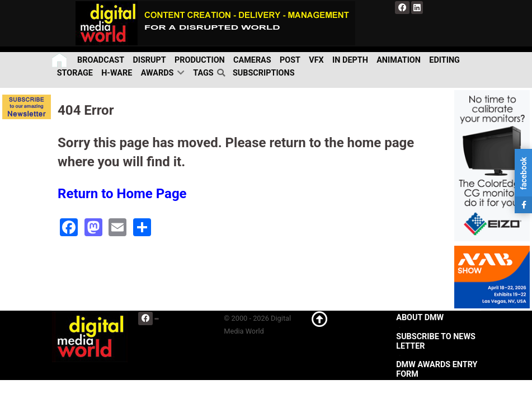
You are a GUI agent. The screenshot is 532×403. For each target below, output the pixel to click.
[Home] (60, 60)
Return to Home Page (122, 194)
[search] (223, 73)
